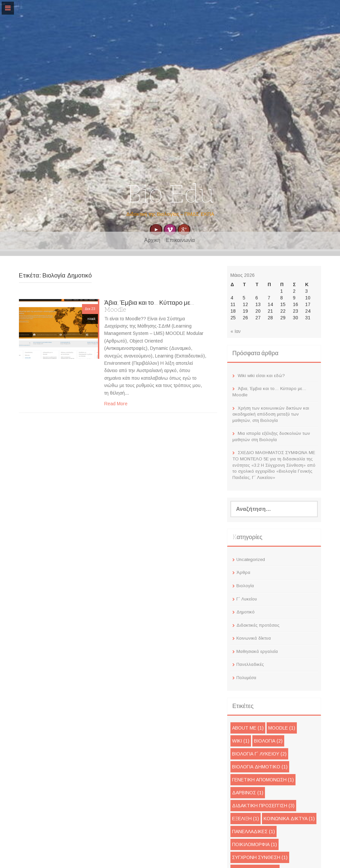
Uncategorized (251, 559)
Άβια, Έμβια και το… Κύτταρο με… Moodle (149, 306)
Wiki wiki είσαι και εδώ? (261, 376)
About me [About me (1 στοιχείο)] (248, 728)
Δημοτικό (246, 612)
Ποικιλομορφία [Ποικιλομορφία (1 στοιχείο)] (255, 844)
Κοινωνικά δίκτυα (254, 638)
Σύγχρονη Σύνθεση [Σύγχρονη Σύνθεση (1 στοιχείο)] (260, 857)
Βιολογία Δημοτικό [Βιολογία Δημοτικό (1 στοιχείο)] (260, 767)
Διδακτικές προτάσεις (258, 625)
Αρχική (152, 240)
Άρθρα (243, 572)
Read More (116, 404)
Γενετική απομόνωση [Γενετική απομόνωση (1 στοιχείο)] (263, 780)
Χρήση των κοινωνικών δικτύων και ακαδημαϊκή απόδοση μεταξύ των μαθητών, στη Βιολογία (271, 414)
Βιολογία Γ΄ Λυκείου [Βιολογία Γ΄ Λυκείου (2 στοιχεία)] (259, 754)
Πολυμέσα (246, 678)
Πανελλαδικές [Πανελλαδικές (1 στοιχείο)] (254, 831)
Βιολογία (245, 586)
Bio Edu (170, 194)
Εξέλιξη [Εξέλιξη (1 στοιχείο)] (246, 819)
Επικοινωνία (180, 240)
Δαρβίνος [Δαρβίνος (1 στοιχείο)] (248, 793)
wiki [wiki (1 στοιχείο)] (241, 741)
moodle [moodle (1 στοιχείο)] (282, 728)
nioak (91, 319)
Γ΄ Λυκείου (247, 599)
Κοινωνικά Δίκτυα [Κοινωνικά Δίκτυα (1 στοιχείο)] (289, 819)
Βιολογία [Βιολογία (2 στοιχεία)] (268, 741)
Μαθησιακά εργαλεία (257, 651)
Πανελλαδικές (250, 664)
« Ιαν (236, 331)
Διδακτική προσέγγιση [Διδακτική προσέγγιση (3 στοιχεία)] (263, 806)
